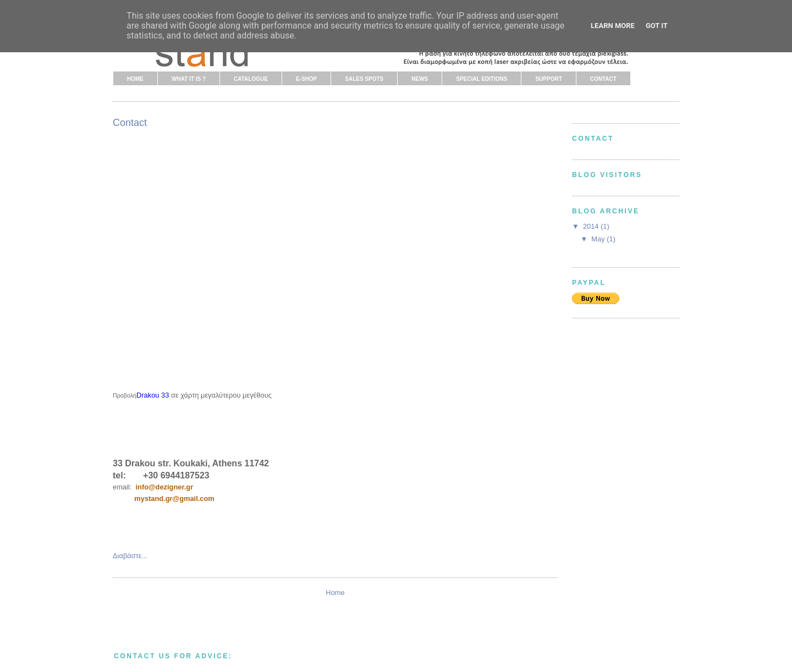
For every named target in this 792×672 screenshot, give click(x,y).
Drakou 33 (153, 395)
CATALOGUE (251, 79)
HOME (135, 79)
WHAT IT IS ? (189, 79)
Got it (657, 26)
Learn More (613, 26)
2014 (592, 226)
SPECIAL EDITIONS (482, 79)
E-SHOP (306, 79)
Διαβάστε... (130, 556)
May (599, 239)
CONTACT (603, 79)
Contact (130, 123)
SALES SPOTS (364, 79)
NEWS (420, 79)
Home (335, 593)
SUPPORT (548, 79)
